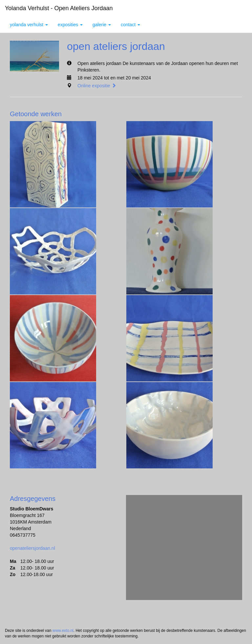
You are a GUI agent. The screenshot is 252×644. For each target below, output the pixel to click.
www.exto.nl (63, 631)
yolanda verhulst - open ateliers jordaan (59, 8)
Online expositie (97, 86)
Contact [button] (130, 25)
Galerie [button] (102, 25)
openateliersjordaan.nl (32, 548)
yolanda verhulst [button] (29, 25)
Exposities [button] (70, 25)
